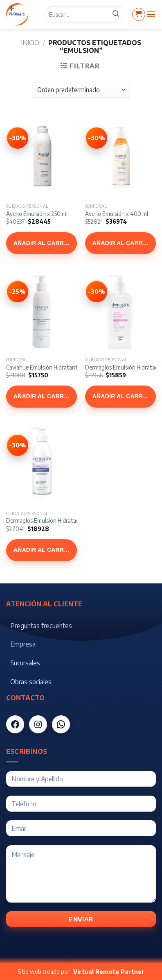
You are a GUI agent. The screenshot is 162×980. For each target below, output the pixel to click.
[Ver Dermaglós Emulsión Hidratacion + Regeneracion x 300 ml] (18, 445)
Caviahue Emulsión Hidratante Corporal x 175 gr (64, 367)
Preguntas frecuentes (41, 626)
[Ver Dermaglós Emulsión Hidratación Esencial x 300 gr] (97, 292)
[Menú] (151, 14)
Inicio (30, 43)
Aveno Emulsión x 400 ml (117, 214)
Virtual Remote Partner (109, 972)
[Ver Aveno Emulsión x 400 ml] (97, 138)
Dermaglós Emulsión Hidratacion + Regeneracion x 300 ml (77, 521)
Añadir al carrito (44, 243)
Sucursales (25, 663)
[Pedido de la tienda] (81, 90)
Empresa (23, 644)
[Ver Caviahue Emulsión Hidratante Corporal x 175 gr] (18, 292)
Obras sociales (31, 682)
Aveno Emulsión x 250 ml (37, 214)
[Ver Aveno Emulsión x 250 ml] (18, 138)
